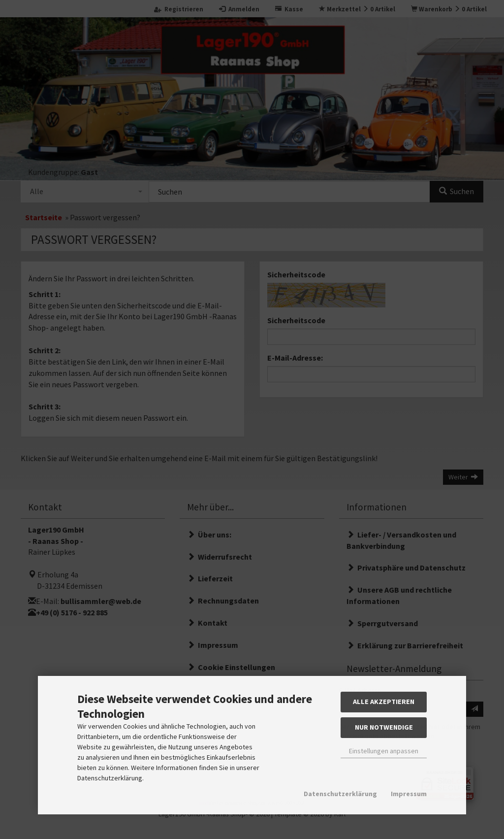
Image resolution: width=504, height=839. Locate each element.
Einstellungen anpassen (384, 751)
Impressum (409, 794)
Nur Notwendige (384, 727)
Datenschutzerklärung (340, 794)
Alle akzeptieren (384, 702)
